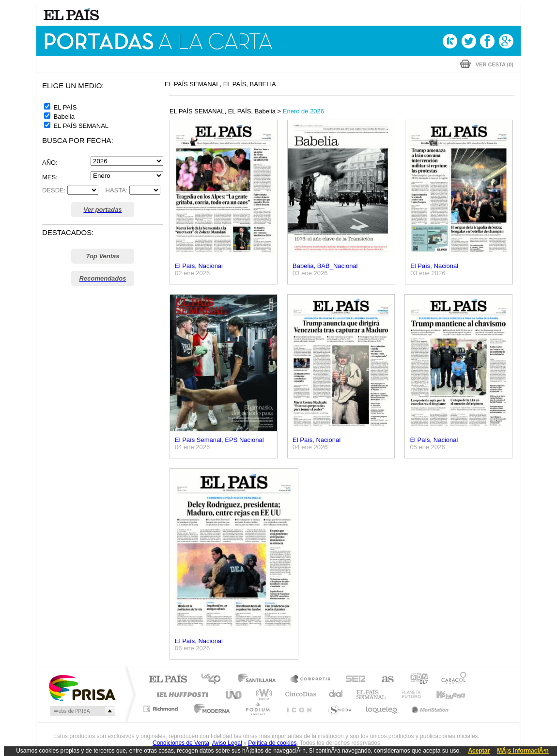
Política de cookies (272, 743)
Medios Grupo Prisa (82, 711)
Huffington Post (181, 694)
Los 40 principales (214, 680)
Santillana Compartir (311, 680)
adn (415, 680)
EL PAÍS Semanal (372, 694)
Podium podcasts (257, 709)
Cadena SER (353, 680)
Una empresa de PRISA (82, 687)
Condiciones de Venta (181, 743)
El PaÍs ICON (299, 709)
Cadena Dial (336, 694)
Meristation (429, 709)
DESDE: (54, 190)
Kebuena (442, 694)
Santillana (260, 680)
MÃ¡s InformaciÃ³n (523, 751)
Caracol (451, 680)
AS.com (383, 680)
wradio (262, 694)
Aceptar (479, 751)
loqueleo (382, 709)
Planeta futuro (407, 694)
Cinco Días (299, 694)
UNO (234, 694)
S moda (339, 709)
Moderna (209, 709)
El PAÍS (168, 680)
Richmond (162, 709)
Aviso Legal (227, 743)
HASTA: (114, 190)
